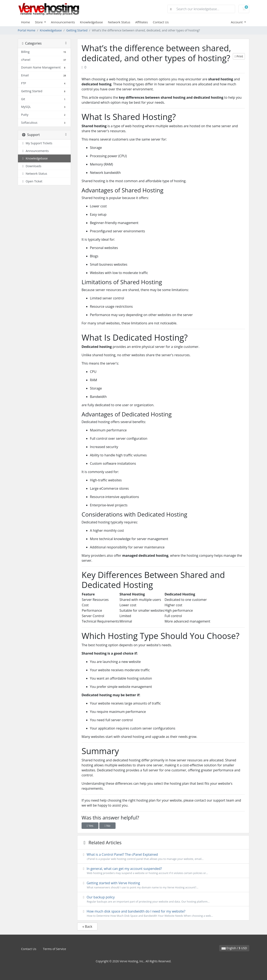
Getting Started (77, 30)
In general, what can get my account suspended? (163, 871)
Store (39, 22)
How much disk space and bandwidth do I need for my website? (163, 913)
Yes (90, 826)
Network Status (119, 22)
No (107, 826)
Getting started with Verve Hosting (163, 885)
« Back (87, 926)
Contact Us (161, 22)
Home (25, 22)
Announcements (63, 22)
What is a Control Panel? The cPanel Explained (163, 857)
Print (239, 56)
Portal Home (26, 30)
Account (237, 22)
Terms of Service (55, 949)
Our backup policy (163, 899)
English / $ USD (234, 948)
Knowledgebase (91, 22)
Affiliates (142, 22)
